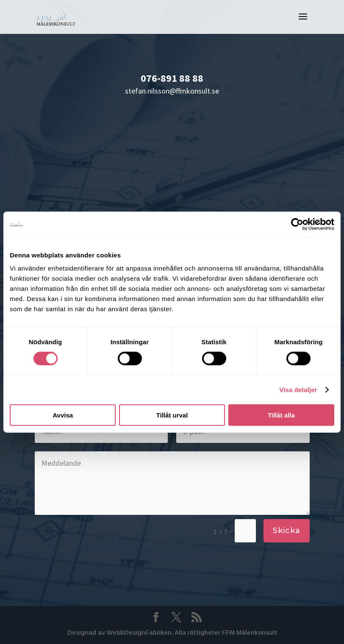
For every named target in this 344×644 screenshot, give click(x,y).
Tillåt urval (172, 415)
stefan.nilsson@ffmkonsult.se (172, 91)
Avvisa (63, 415)
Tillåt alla (281, 415)
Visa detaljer (298, 389)
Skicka (287, 531)
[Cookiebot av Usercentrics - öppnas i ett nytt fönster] (297, 224)
